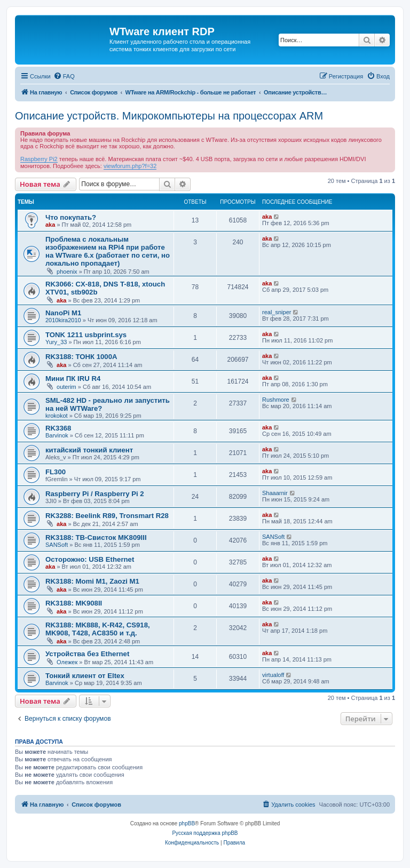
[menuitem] (64, 76)
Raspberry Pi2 (39, 159)
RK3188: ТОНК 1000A (81, 357)
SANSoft (57, 545)
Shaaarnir (275, 493)
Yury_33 (56, 342)
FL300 (56, 472)
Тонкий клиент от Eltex (85, 676)
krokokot (57, 416)
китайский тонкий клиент (89, 450)
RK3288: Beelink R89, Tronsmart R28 (107, 516)
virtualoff (273, 675)
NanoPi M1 (63, 313)
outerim (66, 387)
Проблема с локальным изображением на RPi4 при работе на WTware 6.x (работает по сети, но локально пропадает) (108, 251)
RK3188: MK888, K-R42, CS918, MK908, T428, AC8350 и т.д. (98, 629)
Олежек (67, 662)
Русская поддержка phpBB (205, 833)
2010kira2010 (63, 320)
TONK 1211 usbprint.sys (86, 335)
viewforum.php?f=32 (130, 166)
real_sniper (277, 312)
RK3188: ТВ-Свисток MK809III (96, 537)
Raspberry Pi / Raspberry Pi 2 (95, 494)
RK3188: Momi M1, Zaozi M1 (92, 581)
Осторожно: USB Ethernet (90, 559)
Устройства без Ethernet (87, 654)
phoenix (67, 272)
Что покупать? (71, 217)
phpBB (187, 823)
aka (50, 225)
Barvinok (57, 435)
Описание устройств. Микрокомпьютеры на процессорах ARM (169, 116)
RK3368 (58, 428)
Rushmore (276, 400)
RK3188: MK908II (74, 603)
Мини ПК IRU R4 (73, 379)
